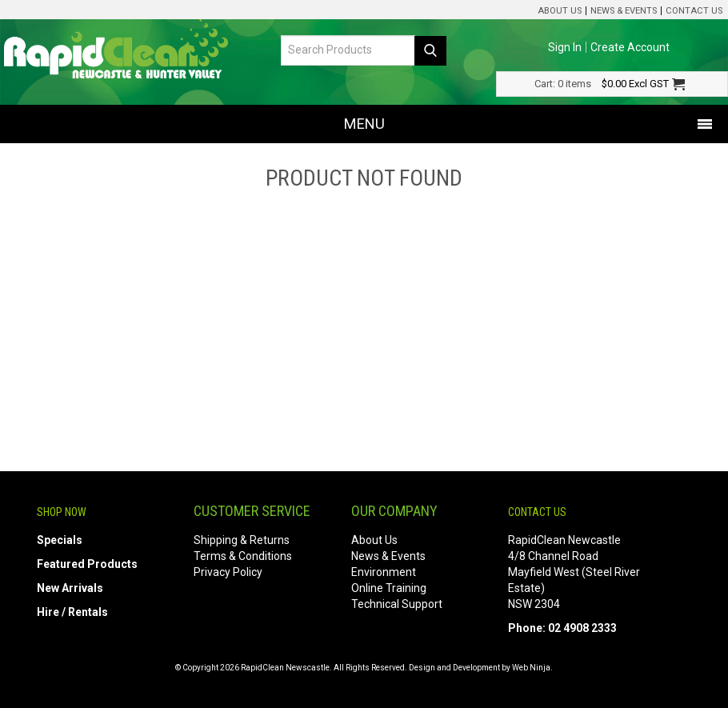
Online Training (389, 588)
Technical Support (397, 604)
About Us (560, 11)
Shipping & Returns (242, 540)
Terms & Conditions (243, 556)
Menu (364, 124)
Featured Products (87, 564)
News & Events (624, 11)
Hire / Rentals (72, 612)
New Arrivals (70, 588)
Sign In (565, 47)
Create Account (630, 47)
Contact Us (694, 11)
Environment (384, 572)
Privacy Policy (228, 572)
